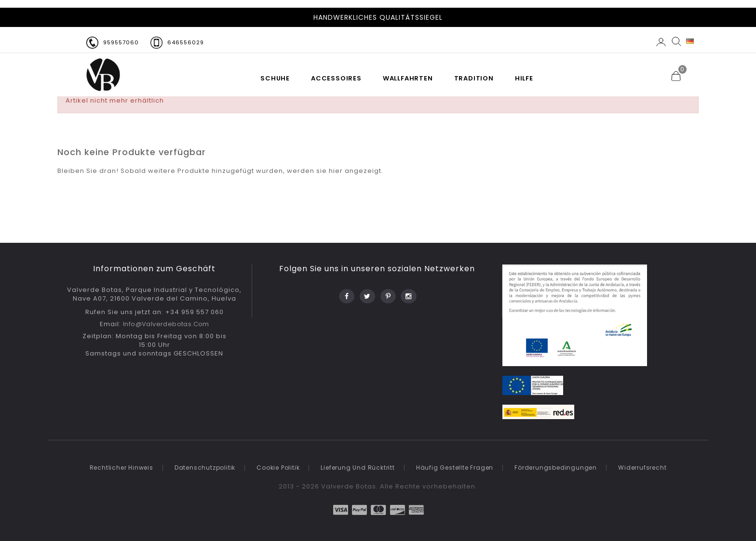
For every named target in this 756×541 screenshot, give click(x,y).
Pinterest (387, 294)
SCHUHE (275, 78)
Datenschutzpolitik (205, 468)
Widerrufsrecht (642, 468)
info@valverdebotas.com (166, 324)
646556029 (186, 42)
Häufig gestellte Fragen (455, 468)
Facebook (346, 294)
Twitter (367, 294)
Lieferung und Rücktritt (358, 468)
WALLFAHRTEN (408, 78)
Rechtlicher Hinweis (121, 468)
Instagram (408, 294)
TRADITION (474, 78)
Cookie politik (278, 468)
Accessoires (336, 78)
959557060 (121, 42)
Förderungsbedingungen (556, 468)
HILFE (524, 78)
